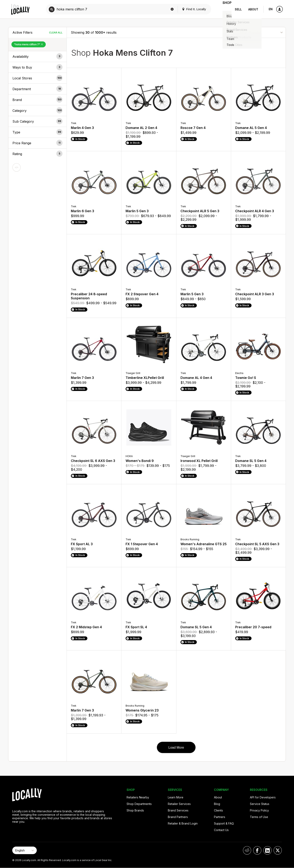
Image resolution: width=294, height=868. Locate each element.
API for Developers (263, 797)
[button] (37, 57)
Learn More (176, 797)
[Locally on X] (278, 850)
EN (271, 9)
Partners (220, 817)
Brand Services (178, 810)
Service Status (260, 804)
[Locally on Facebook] (257, 850)
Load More (176, 748)
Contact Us (221, 830)
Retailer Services (179, 804)
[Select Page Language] (24, 850)
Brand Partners (178, 817)
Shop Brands (135, 810)
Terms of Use (259, 817)
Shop (224, 9)
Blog (217, 804)
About (253, 9)
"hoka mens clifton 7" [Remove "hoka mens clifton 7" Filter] (29, 44)
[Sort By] (261, 32)
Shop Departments (139, 804)
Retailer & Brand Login (183, 823)
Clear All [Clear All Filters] (56, 33)
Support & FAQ (224, 823)
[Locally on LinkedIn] (267, 850)
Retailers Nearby (138, 797)
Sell (238, 9)
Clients (218, 810)
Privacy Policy (259, 810)
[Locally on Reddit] (247, 850)
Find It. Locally (188, 9)
